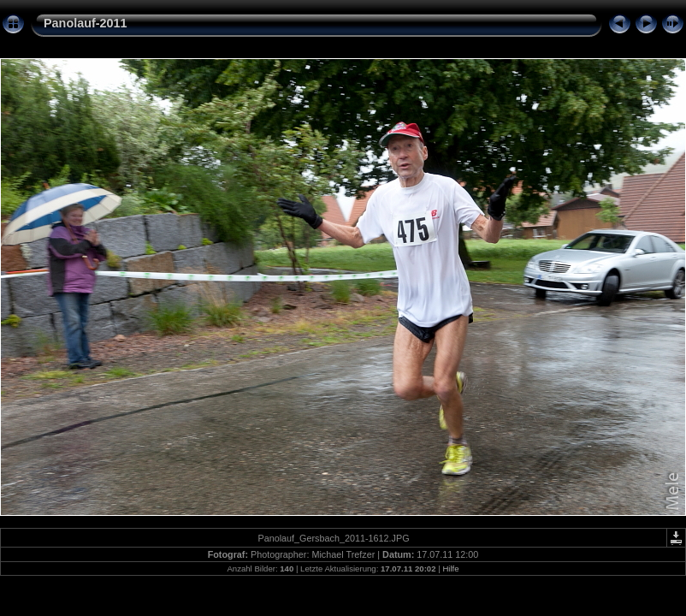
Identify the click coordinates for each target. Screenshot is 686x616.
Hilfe (450, 569)
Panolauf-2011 (86, 23)
